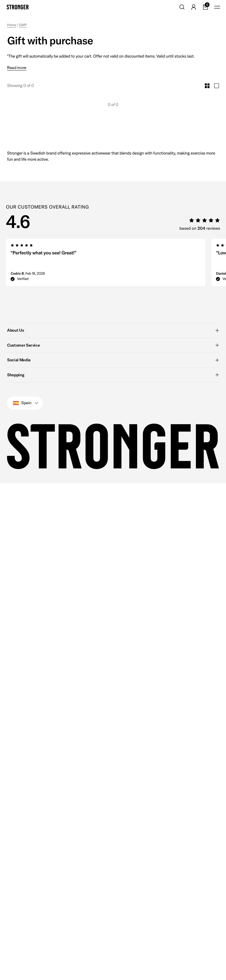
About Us (113, 319)
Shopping (113, 364)
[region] (116, 253)
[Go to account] (194, 7)
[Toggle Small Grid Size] (207, 75)
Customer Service (113, 334)
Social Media (113, 349)
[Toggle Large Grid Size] (217, 75)
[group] (106, 253)
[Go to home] (18, 7)
